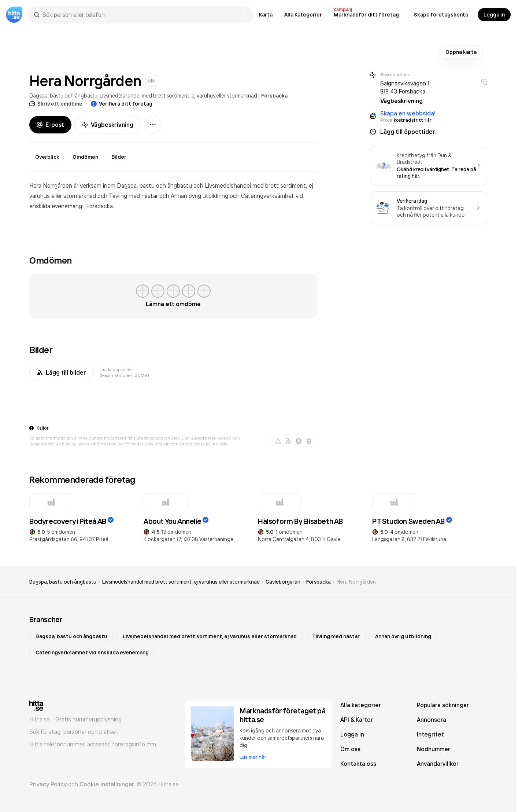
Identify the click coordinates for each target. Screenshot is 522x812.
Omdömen (85, 157)
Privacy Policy (48, 784)
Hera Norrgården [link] (356, 582)
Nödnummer (434, 749)
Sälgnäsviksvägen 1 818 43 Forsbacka (405, 87)
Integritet (430, 734)
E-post (50, 125)
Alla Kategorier (303, 15)
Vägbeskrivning (108, 125)
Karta (266, 15)
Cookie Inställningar (107, 784)
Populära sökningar (443, 705)
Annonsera (432, 720)
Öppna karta (461, 52)
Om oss (350, 749)
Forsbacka (274, 96)
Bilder (119, 157)
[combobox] (144, 15)
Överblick (47, 157)
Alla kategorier (361, 705)
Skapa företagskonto (441, 15)
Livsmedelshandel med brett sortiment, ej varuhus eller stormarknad (178, 95)
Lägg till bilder (62, 372)
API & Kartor (357, 720)
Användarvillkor (438, 764)
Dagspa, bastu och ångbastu (63, 95)
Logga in (494, 15)
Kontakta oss (358, 764)
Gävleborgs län (283, 582)
